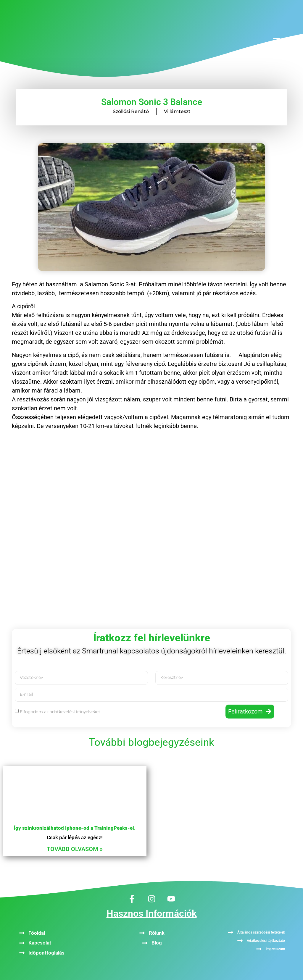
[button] (276, 40)
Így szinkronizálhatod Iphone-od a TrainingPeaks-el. (75, 828)
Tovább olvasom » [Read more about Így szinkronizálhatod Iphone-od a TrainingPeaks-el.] (75, 849)
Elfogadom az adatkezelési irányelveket (60, 712)
